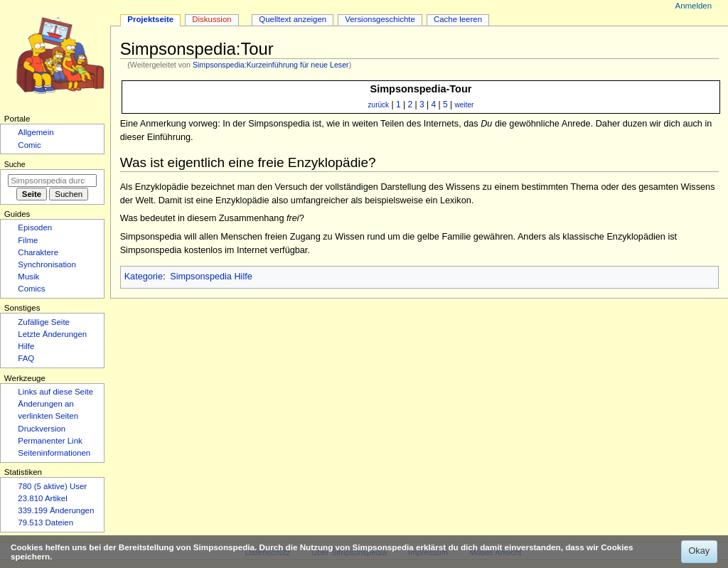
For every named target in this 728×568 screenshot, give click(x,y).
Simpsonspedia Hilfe (211, 277)
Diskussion (212, 19)
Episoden (35, 227)
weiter (465, 105)
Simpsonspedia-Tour (421, 89)
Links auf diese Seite (55, 392)
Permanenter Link (50, 441)
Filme (28, 240)
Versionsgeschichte (380, 19)
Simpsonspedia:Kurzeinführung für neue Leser (271, 65)
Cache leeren (458, 19)
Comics (31, 289)
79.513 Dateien (45, 523)
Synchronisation (47, 264)
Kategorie (144, 277)
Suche (15, 164)
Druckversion (42, 429)
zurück (379, 105)
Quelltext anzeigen (293, 19)
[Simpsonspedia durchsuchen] (52, 181)
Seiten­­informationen (54, 453)
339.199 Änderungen (56, 510)
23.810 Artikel (42, 498)
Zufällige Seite (44, 322)
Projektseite (150, 19)
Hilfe (26, 346)
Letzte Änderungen (52, 334)
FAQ (26, 358)
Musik (28, 277)
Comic (29, 145)
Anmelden (694, 6)
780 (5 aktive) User (52, 486)
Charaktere (38, 252)
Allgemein (36, 132)
